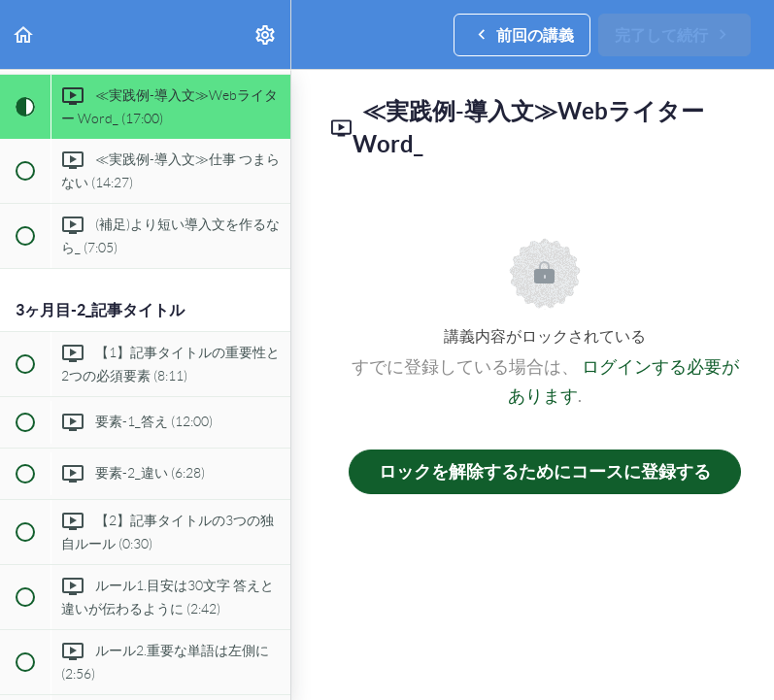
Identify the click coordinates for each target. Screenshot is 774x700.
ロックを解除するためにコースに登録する (545, 471)
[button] (24, 34)
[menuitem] (266, 34)
